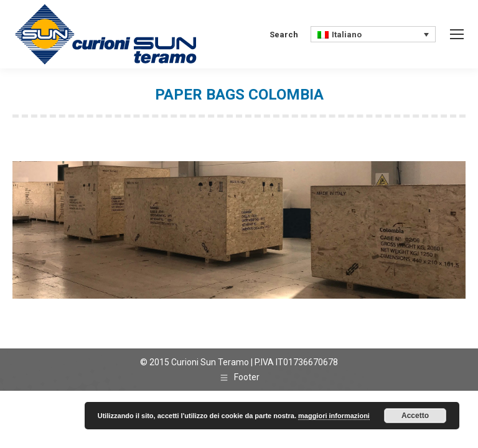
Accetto (415, 416)
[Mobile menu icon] (457, 34)
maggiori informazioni (334, 416)
